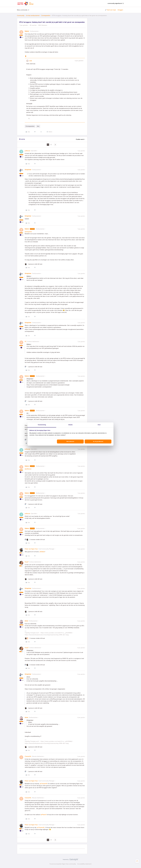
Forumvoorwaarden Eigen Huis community (63, 864)
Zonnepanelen (46, 16)
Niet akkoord (70, 441)
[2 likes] (35, 540)
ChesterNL (28, 756)
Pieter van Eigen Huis (31, 549)
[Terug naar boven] (137, 861)
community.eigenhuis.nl (116, 3)
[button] (110, 10)
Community (21, 16)
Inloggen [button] (120, 10)
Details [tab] (70, 425)
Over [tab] (99, 425)
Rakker (27, 31)
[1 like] (33, 264)
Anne (26, 621)
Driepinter (28, 170)
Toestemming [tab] (42, 425)
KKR (31, 61)
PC (26, 342)
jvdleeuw (27, 151)
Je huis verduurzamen (33, 16)
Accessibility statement (84, 864)
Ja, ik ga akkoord (98, 441)
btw (38, 126)
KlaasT (27, 562)
